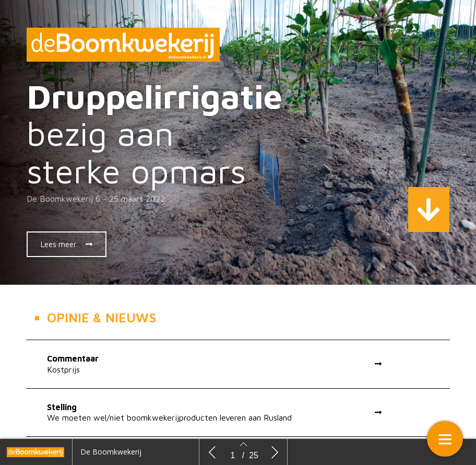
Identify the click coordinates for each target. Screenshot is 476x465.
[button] (67, 244)
